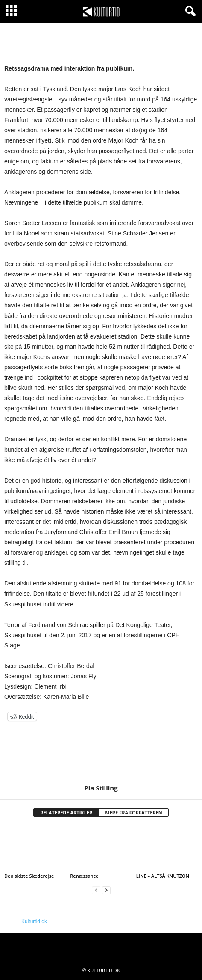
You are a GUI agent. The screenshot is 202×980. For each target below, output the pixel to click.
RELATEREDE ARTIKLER (66, 812)
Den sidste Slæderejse (29, 876)
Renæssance (84, 876)
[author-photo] (101, 759)
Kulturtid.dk (34, 921)
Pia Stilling (101, 788)
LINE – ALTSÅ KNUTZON (163, 876)
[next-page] (106, 890)
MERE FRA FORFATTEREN (134, 812)
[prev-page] (96, 890)
